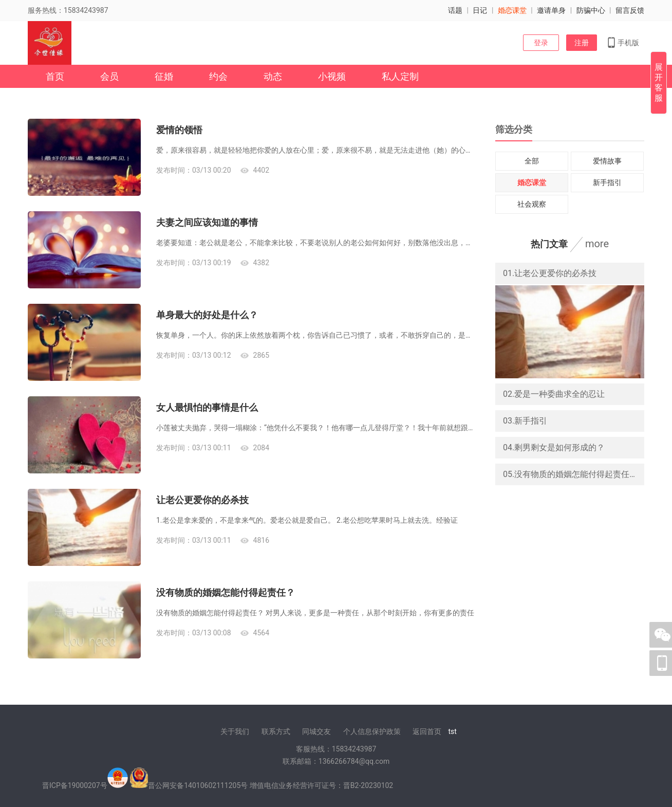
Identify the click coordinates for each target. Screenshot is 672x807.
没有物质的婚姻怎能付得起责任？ (226, 592)
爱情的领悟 (179, 130)
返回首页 (427, 731)
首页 (55, 76)
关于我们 (235, 731)
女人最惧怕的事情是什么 (207, 407)
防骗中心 (591, 10)
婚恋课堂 (512, 10)
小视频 (332, 76)
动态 (273, 76)
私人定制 (400, 76)
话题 (455, 10)
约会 (218, 76)
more (597, 244)
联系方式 (276, 731)
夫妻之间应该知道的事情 (207, 222)
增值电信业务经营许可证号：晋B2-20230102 (321, 785)
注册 (582, 43)
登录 (541, 43)
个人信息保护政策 (372, 731)
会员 (109, 76)
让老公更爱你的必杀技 (202, 500)
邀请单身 (551, 10)
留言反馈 (630, 10)
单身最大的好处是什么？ (207, 315)
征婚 (164, 76)
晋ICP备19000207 (71, 785)
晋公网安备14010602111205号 (198, 785)
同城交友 (316, 731)
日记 (480, 10)
